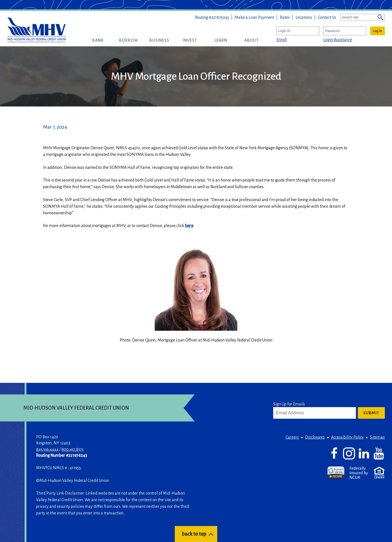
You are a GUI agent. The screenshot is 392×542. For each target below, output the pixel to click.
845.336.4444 (47, 449)
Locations (304, 17)
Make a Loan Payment (254, 17)
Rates (285, 17)
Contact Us (327, 17)
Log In (378, 31)
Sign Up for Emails (289, 404)
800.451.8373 (73, 449)
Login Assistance (338, 40)
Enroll (282, 40)
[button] (98, 40)
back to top (194, 534)
